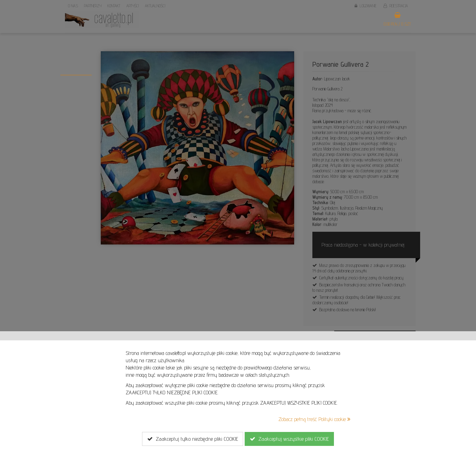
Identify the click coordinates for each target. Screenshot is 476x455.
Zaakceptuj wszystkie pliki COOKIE (289, 439)
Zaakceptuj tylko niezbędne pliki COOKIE (193, 439)
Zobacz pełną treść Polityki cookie (314, 419)
